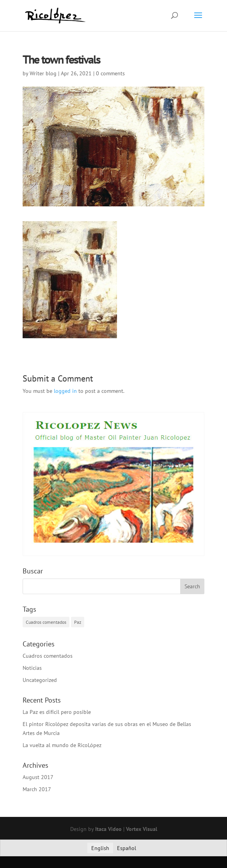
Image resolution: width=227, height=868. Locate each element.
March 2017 (37, 789)
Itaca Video (108, 829)
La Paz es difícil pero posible (57, 712)
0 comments (110, 73)
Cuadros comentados (48, 656)
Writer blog (43, 73)
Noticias (32, 668)
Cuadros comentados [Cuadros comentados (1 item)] (46, 622)
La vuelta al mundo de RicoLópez (62, 745)
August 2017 (38, 777)
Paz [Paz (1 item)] (78, 622)
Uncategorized (40, 680)
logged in (65, 391)
